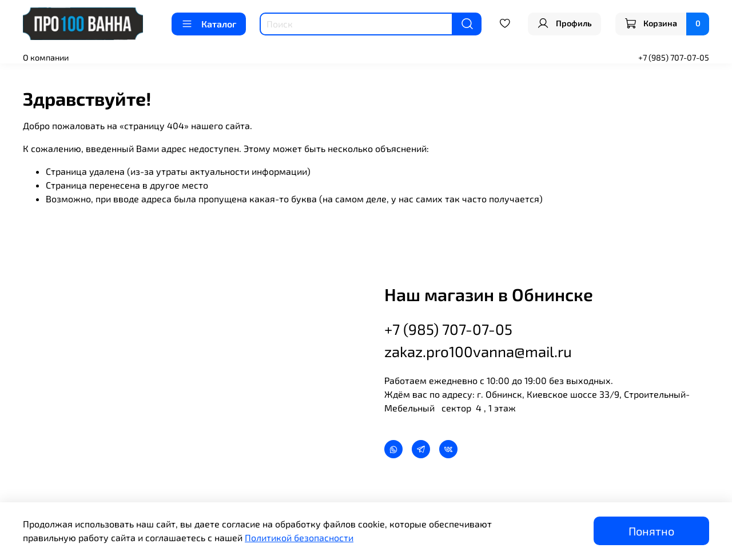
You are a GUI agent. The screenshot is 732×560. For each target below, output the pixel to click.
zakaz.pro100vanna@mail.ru (478, 351)
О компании (46, 57)
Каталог (209, 24)
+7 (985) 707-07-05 (674, 57)
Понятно (651, 531)
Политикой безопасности (299, 537)
